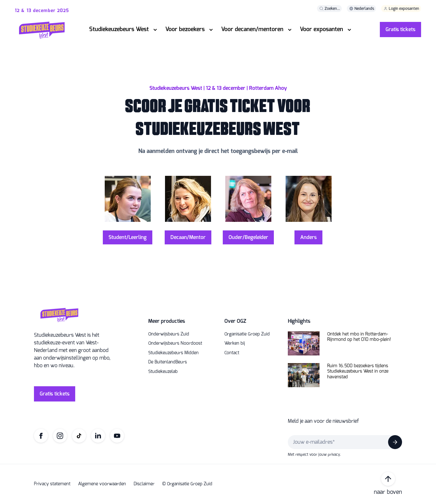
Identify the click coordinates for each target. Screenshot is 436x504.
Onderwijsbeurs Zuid (169, 334)
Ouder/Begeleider (248, 237)
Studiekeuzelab (163, 372)
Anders (308, 237)
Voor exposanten (321, 29)
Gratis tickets (400, 29)
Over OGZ (235, 321)
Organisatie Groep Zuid (247, 334)
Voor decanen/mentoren (252, 29)
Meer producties (167, 321)
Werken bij (235, 343)
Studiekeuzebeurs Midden (173, 353)
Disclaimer (144, 484)
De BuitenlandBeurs (168, 362)
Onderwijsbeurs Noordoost (175, 343)
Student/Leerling (128, 237)
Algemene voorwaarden (102, 484)
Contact (232, 353)
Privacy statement (52, 484)
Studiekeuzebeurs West (119, 29)
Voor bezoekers (185, 29)
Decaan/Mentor (188, 237)
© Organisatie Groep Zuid (187, 484)
